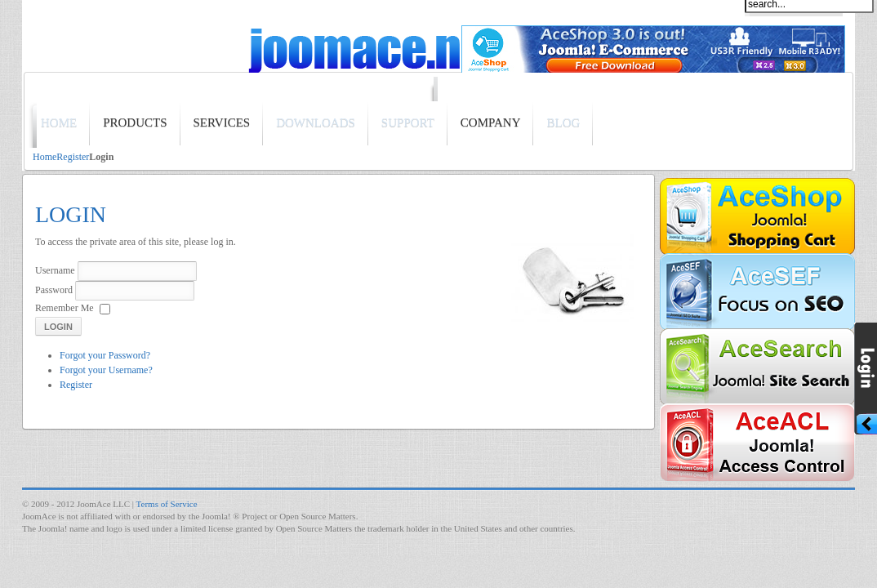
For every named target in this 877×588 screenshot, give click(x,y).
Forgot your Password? (105, 355)
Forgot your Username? (106, 370)
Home (45, 157)
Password (54, 290)
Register (73, 157)
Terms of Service (167, 504)
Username (55, 270)
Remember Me (65, 308)
